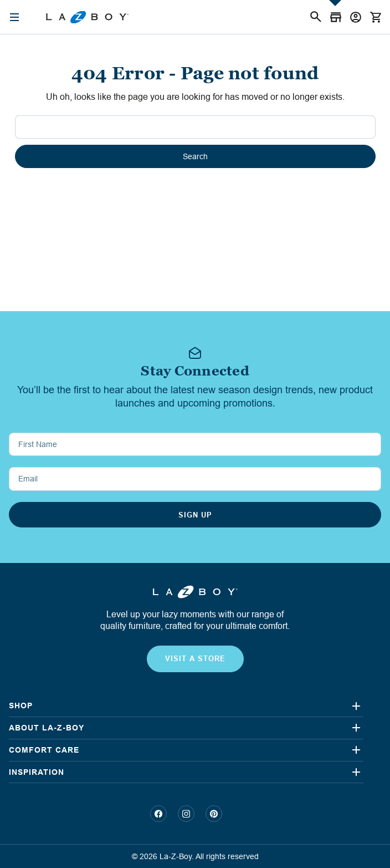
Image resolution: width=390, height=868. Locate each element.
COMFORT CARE (44, 750)
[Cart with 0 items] (376, 17)
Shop (21, 705)
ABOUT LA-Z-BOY (47, 728)
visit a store (195, 659)
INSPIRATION (37, 772)
